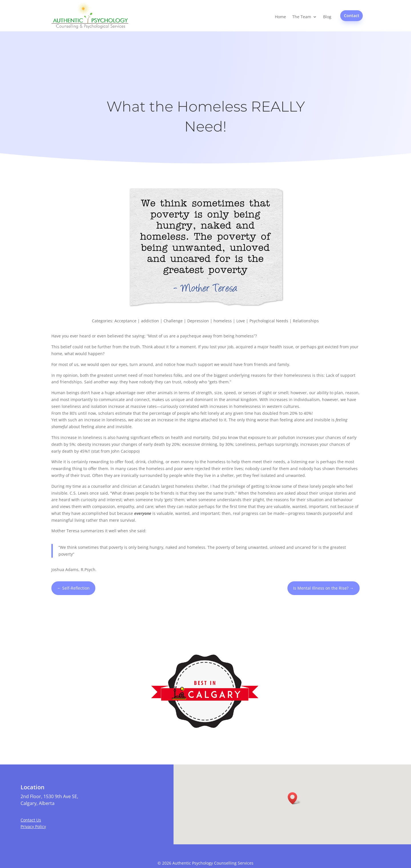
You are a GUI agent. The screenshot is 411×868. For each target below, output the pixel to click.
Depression (198, 321)
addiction (150, 321)
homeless (223, 321)
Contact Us (31, 820)
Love (241, 321)
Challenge (173, 321)
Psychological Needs (269, 321)
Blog (327, 17)
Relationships (306, 321)
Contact (352, 16)
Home (280, 17)
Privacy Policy (33, 826)
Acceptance (125, 321)
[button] (294, 798)
